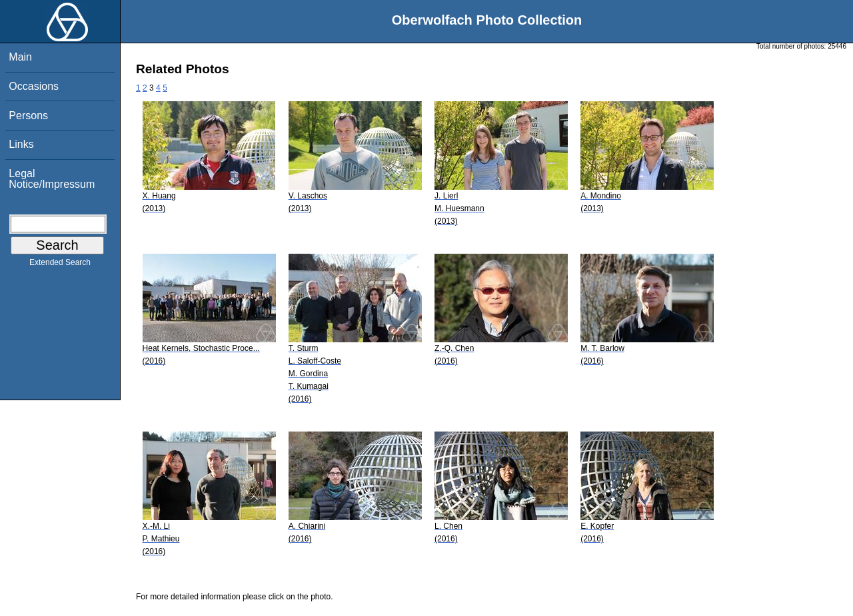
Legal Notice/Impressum (52, 179)
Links (21, 144)
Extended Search (60, 265)
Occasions (34, 86)
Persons (28, 116)
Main (20, 57)
